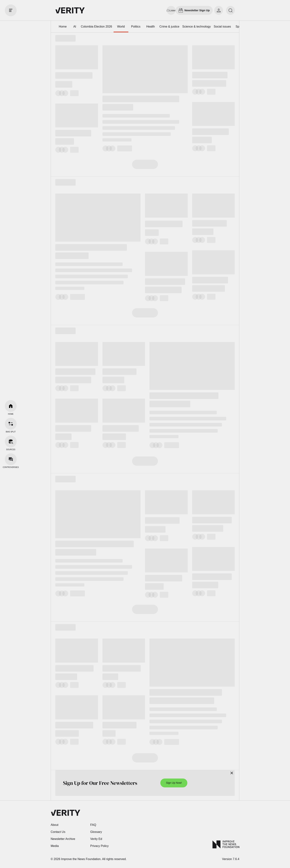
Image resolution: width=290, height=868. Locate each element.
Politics (136, 27)
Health (151, 27)
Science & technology (197, 27)
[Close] (232, 773)
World (121, 27)
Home (63, 27)
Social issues (222, 27)
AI (75, 27)
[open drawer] (11, 10)
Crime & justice (169, 27)
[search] (230, 10)
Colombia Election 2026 (96, 27)
